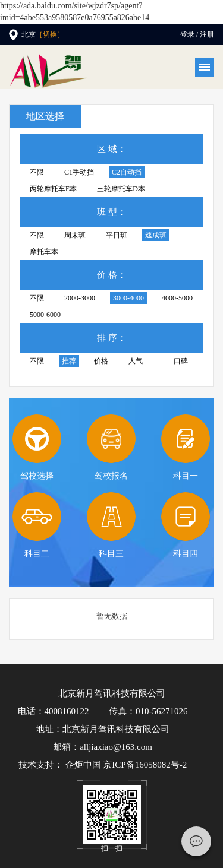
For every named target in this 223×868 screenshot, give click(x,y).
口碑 (181, 361)
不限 (37, 172)
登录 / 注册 (197, 34)
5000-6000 (45, 315)
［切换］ (50, 34)
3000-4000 (128, 298)
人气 (136, 361)
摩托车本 (44, 252)
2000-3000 (80, 298)
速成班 (156, 235)
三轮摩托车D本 (121, 189)
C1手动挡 (79, 172)
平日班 (117, 235)
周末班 (75, 235)
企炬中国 (83, 765)
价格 (101, 361)
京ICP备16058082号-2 (145, 765)
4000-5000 (177, 298)
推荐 (69, 361)
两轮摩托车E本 (53, 189)
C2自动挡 (127, 172)
